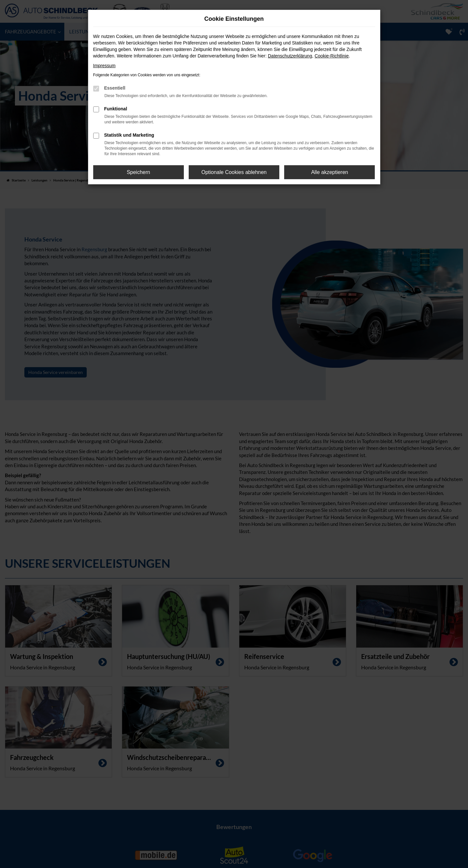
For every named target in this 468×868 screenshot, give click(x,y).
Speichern (138, 172)
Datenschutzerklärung (290, 56)
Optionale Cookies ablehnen (234, 172)
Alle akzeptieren (330, 172)
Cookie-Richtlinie (332, 56)
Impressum (104, 66)
